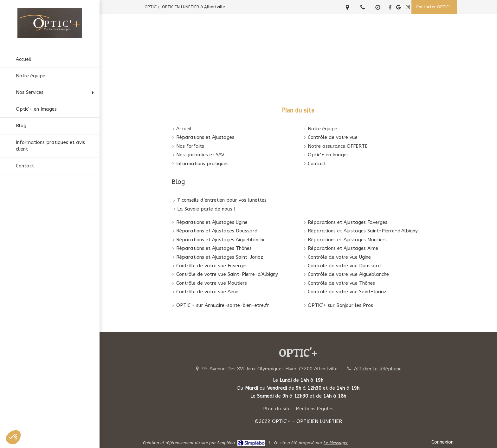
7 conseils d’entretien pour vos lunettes (222, 200)
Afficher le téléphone (378, 369)
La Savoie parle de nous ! (206, 209)
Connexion (442, 442)
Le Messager (336, 443)
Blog (178, 182)
